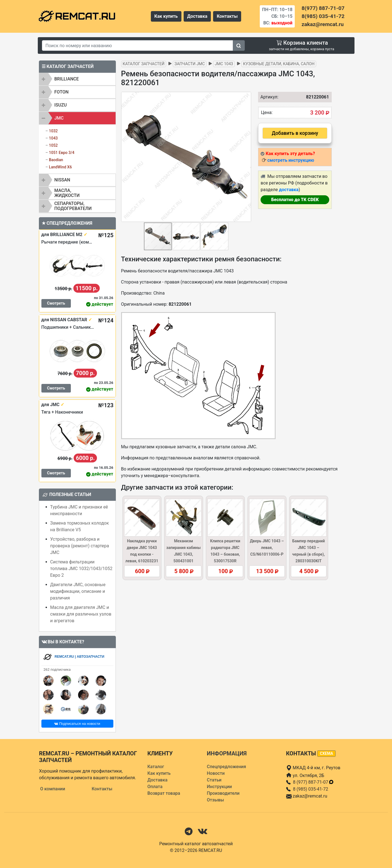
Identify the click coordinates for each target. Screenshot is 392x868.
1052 (53, 145)
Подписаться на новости (77, 724)
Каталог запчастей (144, 64)
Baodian (56, 160)
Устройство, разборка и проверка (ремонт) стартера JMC (80, 546)
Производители (223, 793)
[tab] (77, 79)
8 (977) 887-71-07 (314, 782)
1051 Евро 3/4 (62, 153)
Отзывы (216, 800)
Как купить (166, 16)
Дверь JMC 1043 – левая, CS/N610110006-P (267, 548)
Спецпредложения (227, 767)
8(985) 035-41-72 (323, 16)
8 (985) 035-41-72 (311, 789)
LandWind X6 (60, 167)
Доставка (197, 16)
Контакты (227, 16)
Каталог (156, 767)
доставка (289, 190)
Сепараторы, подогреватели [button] (73, 206)
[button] (246, 157)
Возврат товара (164, 793)
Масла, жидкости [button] (67, 193)
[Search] (138, 45)
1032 (53, 131)
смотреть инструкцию (291, 160)
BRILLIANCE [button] (67, 79)
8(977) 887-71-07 (323, 8)
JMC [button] (59, 118)
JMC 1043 (224, 64)
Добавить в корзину (295, 133)
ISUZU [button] (61, 105)
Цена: (267, 112)
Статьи (214, 780)
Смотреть (56, 303)
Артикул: (268, 97)
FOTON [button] (62, 92)
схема (326, 753)
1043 (53, 138)
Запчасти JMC (190, 64)
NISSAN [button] (62, 180)
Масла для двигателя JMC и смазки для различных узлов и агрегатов (81, 614)
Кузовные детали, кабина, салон (279, 64)
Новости (216, 773)
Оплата (155, 787)
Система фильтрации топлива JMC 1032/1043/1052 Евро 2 (81, 569)
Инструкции (219, 787)
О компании (53, 789)
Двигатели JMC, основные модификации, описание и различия (78, 591)
